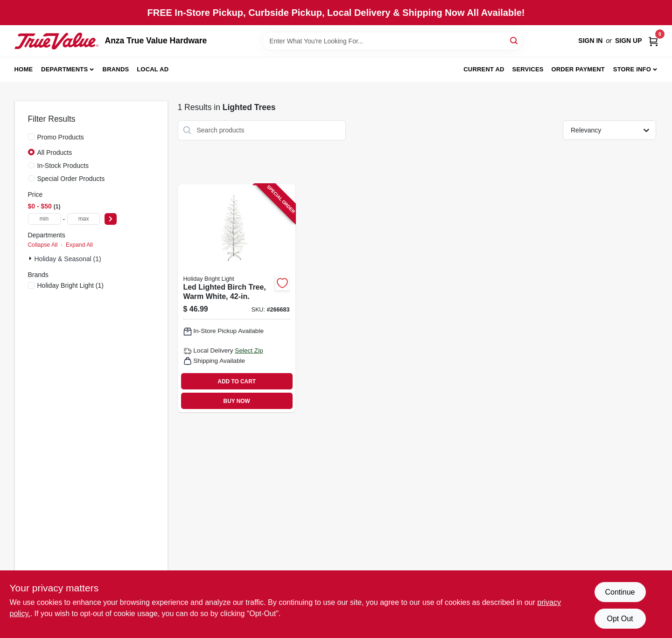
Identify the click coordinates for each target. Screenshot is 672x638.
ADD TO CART (237, 381)
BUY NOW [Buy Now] (237, 401)
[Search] (514, 40)
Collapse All (43, 245)
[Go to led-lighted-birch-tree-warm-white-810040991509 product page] (237, 298)
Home (24, 69)
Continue (620, 592)
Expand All (79, 245)
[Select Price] (111, 219)
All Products (55, 153)
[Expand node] (31, 258)
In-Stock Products (63, 166)
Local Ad (153, 69)
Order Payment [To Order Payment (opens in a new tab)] (578, 69)
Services (528, 69)
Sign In (590, 41)
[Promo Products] (31, 137)
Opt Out (620, 619)
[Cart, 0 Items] (653, 41)
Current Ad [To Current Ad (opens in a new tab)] (484, 69)
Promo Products (61, 137)
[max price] (84, 219)
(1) (70, 285)
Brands (116, 69)
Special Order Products (71, 179)
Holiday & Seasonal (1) (68, 259)
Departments (64, 69)
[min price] (44, 219)
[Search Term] (392, 41)
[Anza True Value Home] (56, 41)
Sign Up (629, 41)
